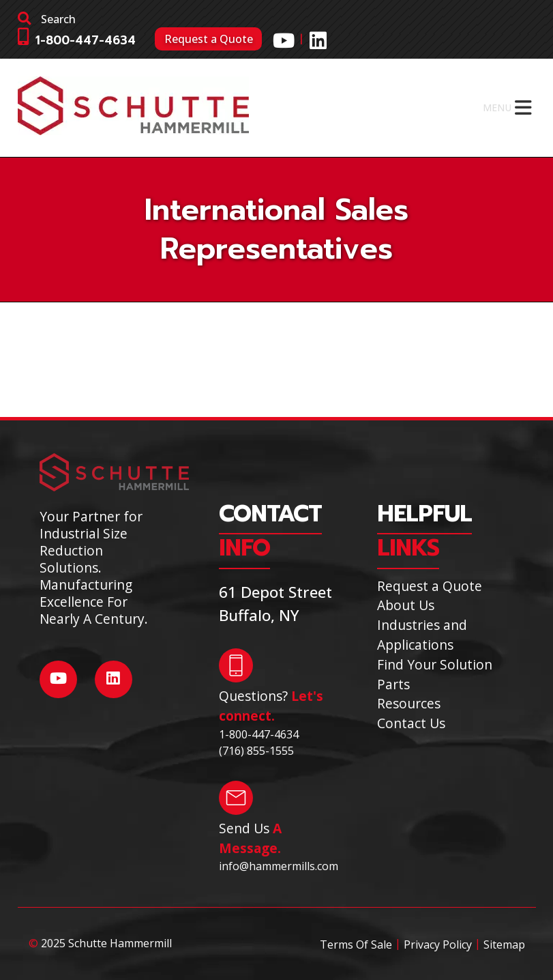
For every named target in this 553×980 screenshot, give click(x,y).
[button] (497, 108)
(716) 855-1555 (256, 751)
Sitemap (504, 945)
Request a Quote (209, 39)
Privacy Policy (438, 945)
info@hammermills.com (279, 866)
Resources (409, 703)
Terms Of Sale (356, 945)
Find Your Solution (435, 664)
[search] (143, 19)
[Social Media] (284, 40)
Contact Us (411, 723)
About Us (406, 605)
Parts (393, 684)
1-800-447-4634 (86, 41)
